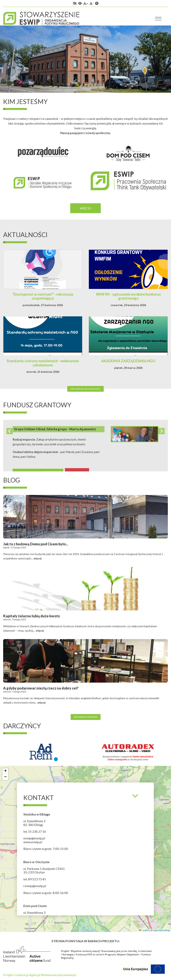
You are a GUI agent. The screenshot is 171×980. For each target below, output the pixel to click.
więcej (38, 558)
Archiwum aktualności (85, 389)
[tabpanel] (85, 59)
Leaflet (144, 930)
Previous (9, 431)
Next (161, 431)
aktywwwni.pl (67, 975)
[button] (5, 771)
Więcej (85, 208)
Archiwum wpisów (86, 717)
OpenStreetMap (162, 930)
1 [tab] (9, 83)
